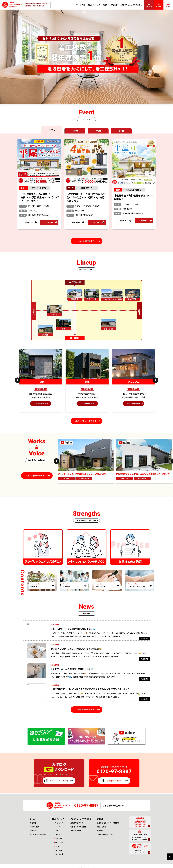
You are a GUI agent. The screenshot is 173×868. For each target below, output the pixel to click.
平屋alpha (59, 842)
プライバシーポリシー (105, 835)
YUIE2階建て (60, 854)
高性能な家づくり (77, 823)
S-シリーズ (59, 823)
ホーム (32, 819)
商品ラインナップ (94, 5)
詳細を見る (29, 222)
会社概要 (100, 819)
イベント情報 (80, 5)
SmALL (58, 846)
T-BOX (58, 827)
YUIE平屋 (59, 850)
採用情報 (100, 831)
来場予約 (33, 831)
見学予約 (49, 222)
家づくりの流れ (76, 831)
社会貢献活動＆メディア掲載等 (108, 823)
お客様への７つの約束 (78, 827)
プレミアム (59, 835)
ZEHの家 (59, 838)
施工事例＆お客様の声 (111, 5)
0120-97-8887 (86, 805)
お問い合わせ (102, 827)
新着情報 (33, 823)
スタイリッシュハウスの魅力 (81, 819)
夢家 (57, 831)
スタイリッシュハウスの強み (132, 5)
